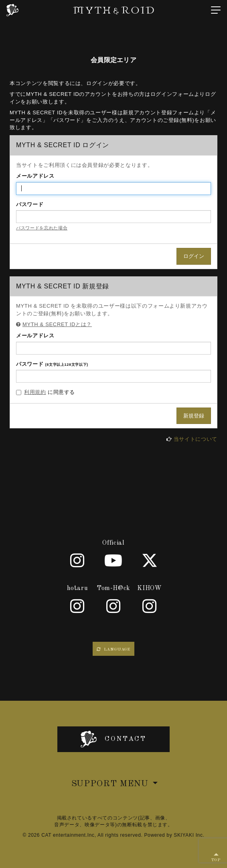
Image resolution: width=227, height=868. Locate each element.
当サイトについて (196, 439)
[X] (150, 560)
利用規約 (35, 392)
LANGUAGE (113, 649)
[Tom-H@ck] (113, 606)
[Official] (77, 560)
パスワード (30, 204)
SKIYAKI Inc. (189, 835)
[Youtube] (113, 560)
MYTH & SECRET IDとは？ (57, 324)
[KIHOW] (150, 606)
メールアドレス (35, 176)
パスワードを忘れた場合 (42, 228)
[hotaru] (77, 606)
